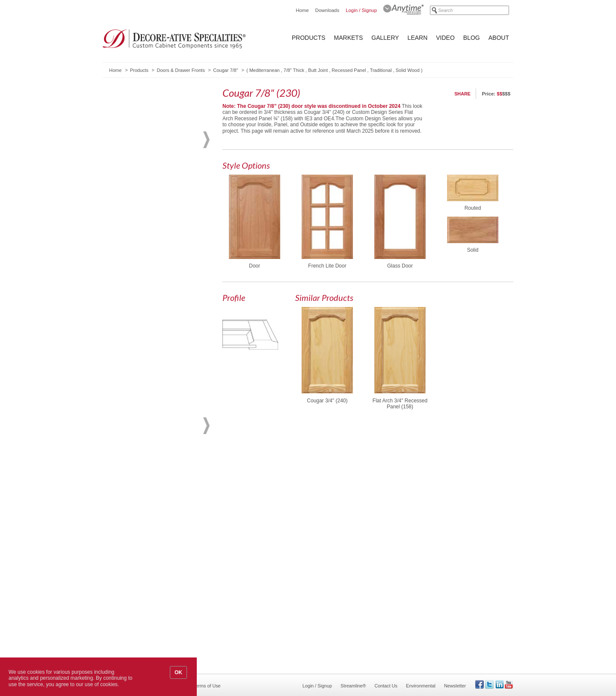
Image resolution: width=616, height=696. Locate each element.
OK (178, 672)
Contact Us (386, 686)
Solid (473, 250)
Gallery (385, 38)
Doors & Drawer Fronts (181, 70)
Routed (473, 208)
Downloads (327, 10)
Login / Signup (361, 10)
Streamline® (353, 686)
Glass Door (400, 266)
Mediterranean (265, 70)
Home (302, 10)
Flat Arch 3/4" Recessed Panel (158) (400, 404)
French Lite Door (327, 266)
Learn (418, 38)
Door (255, 266)
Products (309, 38)
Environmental (421, 686)
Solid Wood (408, 70)
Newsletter (455, 686)
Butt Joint (318, 70)
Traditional (381, 70)
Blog (472, 38)
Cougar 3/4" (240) (327, 401)
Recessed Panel (349, 70)
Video (445, 38)
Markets (349, 38)
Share (462, 94)
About (499, 38)
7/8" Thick (294, 70)
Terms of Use (207, 686)
